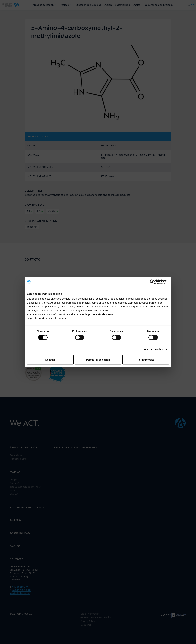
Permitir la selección (98, 360)
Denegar (50, 360)
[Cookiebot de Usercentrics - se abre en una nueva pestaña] (155, 282)
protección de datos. (101, 314)
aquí (42, 318)
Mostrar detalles (153, 349)
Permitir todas (146, 360)
